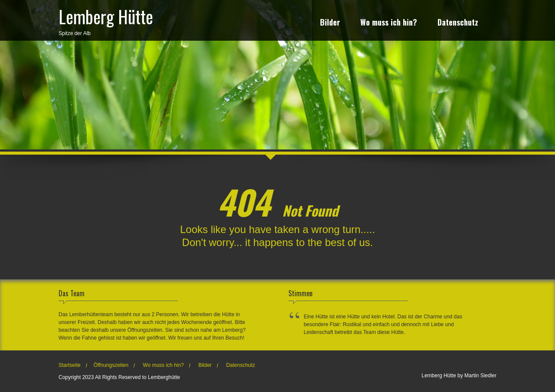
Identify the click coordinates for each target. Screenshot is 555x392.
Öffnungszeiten (111, 365)
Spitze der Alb (106, 20)
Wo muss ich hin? (389, 23)
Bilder (330, 23)
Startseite (70, 365)
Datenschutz (458, 23)
